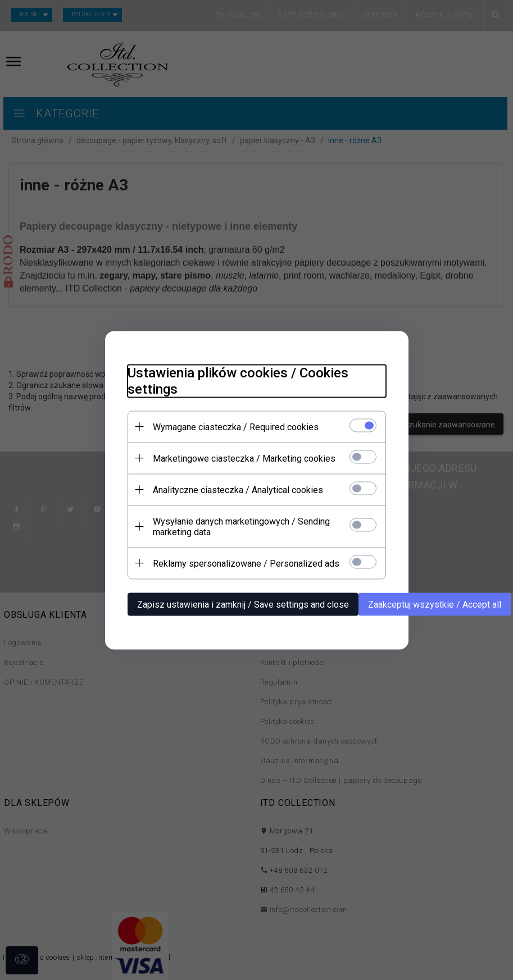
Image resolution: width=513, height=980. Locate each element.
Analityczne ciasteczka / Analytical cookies (238, 489)
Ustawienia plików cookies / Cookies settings (238, 380)
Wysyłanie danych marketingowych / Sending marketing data (241, 526)
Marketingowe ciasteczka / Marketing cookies (244, 458)
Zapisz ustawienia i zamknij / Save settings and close (243, 604)
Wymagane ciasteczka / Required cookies (236, 427)
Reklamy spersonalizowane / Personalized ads (246, 563)
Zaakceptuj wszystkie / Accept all (435, 604)
